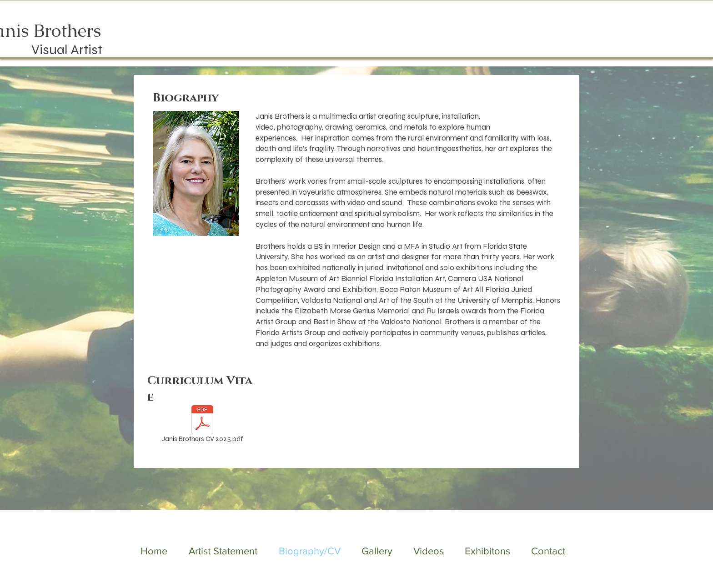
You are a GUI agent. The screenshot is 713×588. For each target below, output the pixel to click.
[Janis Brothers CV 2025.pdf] (202, 426)
